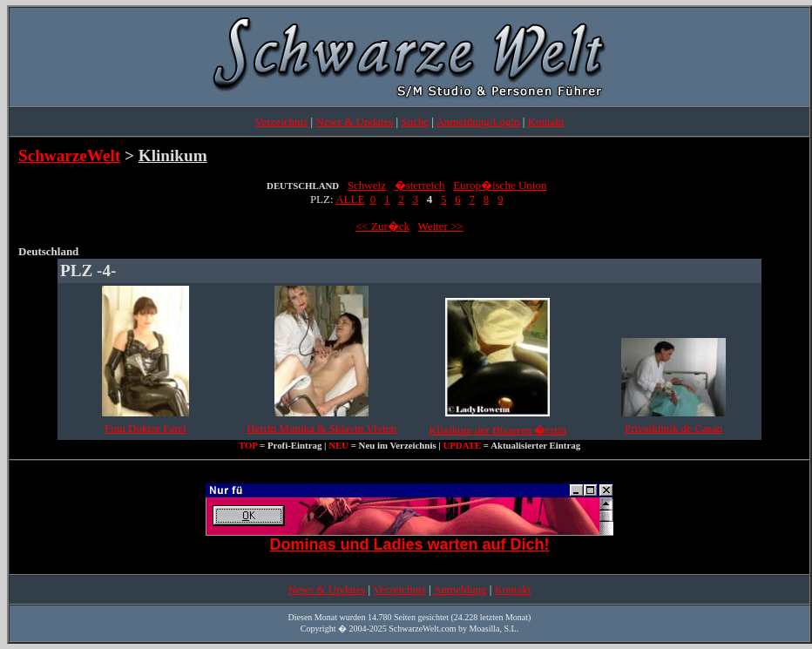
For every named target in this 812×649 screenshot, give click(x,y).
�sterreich (420, 185)
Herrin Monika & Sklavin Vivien (321, 428)
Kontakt (546, 122)
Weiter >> (441, 226)
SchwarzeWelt (69, 155)
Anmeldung (460, 589)
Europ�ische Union (500, 185)
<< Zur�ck (382, 226)
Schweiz (367, 185)
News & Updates (354, 122)
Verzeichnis (282, 122)
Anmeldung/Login (477, 122)
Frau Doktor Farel (145, 428)
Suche (415, 122)
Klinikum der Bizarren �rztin (497, 430)
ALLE (350, 199)
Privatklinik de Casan (673, 428)
